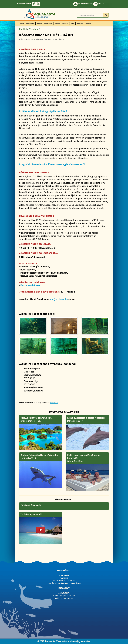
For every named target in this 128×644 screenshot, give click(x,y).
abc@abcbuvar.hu (67, 596)
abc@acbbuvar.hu (59, 299)
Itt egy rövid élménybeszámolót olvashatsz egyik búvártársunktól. (52, 164)
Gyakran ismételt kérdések (64, 581)
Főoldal (23, 29)
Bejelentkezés (82, 4)
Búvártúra (33, 29)
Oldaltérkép (64, 576)
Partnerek (64, 578)
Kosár (98, 4)
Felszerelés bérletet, (30, 285)
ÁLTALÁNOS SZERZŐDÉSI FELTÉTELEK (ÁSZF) (64, 583)
